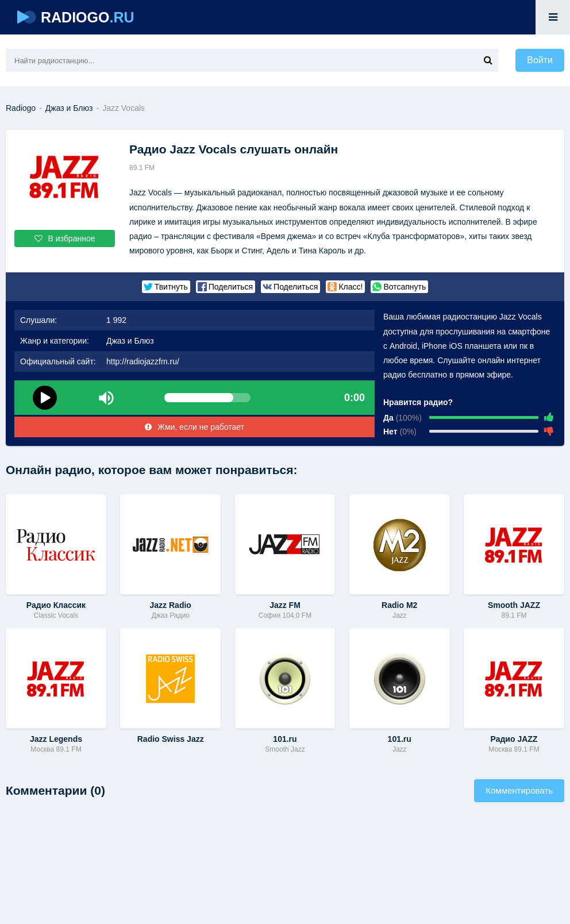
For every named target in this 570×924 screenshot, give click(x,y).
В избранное (65, 238)
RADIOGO (76, 17)
